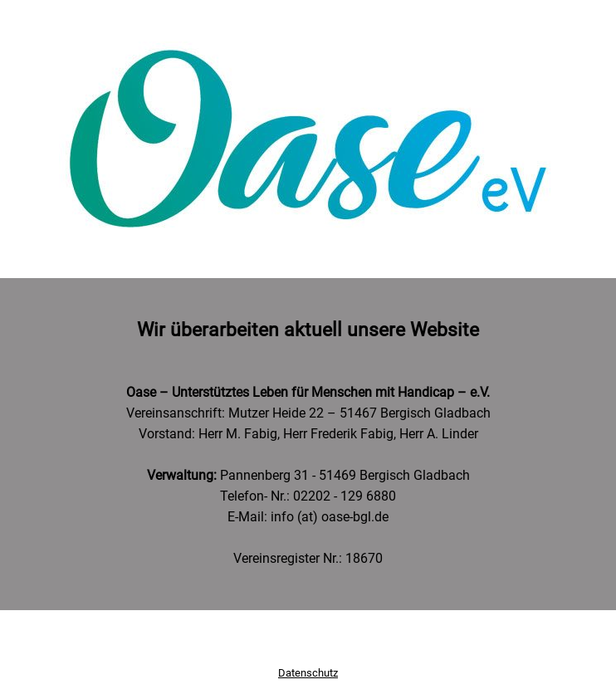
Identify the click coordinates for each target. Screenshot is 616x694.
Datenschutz (308, 673)
